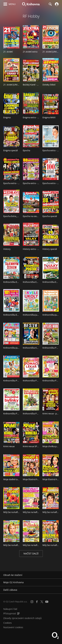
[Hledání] (50, 4)
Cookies (8, 623)
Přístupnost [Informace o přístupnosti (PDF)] (10, 613)
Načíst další (31, 553)
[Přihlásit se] (56, 4)
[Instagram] (32, 602)
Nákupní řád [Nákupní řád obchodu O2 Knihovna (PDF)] (10, 609)
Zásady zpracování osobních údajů (22, 618)
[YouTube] (47, 602)
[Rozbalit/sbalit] (57, 575)
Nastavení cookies (13, 627)
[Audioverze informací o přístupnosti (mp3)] (18, 613)
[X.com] (42, 602)
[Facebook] (37, 602)
